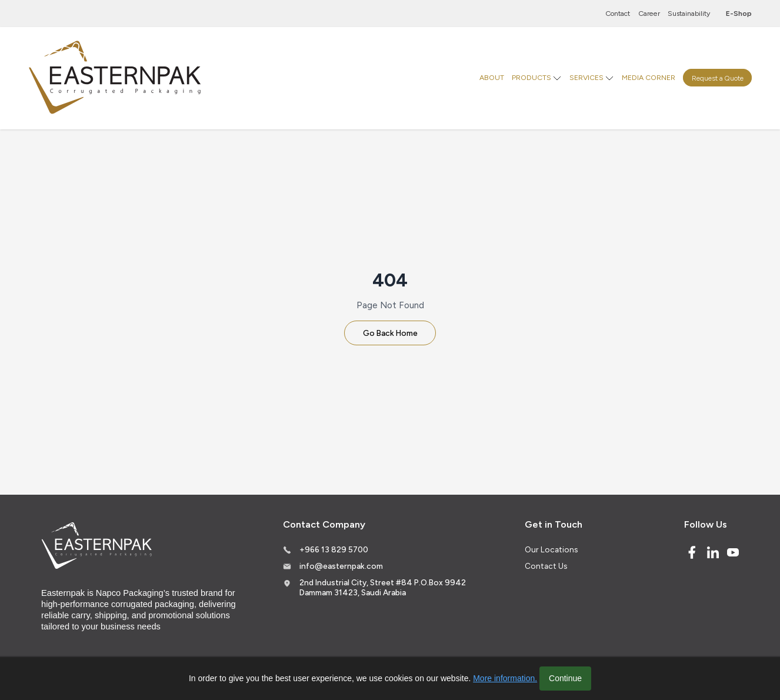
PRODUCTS (531, 77)
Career (649, 13)
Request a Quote (718, 77)
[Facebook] (692, 552)
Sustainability (689, 13)
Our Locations (551, 549)
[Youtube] (733, 552)
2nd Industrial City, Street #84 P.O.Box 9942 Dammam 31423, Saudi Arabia (383, 588)
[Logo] (116, 78)
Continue (565, 678)
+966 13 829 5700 (334, 549)
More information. (505, 678)
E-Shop (739, 13)
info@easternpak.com (341, 566)
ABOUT (492, 77)
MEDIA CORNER (649, 77)
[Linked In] (713, 552)
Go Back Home (390, 333)
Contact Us (546, 566)
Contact (618, 13)
